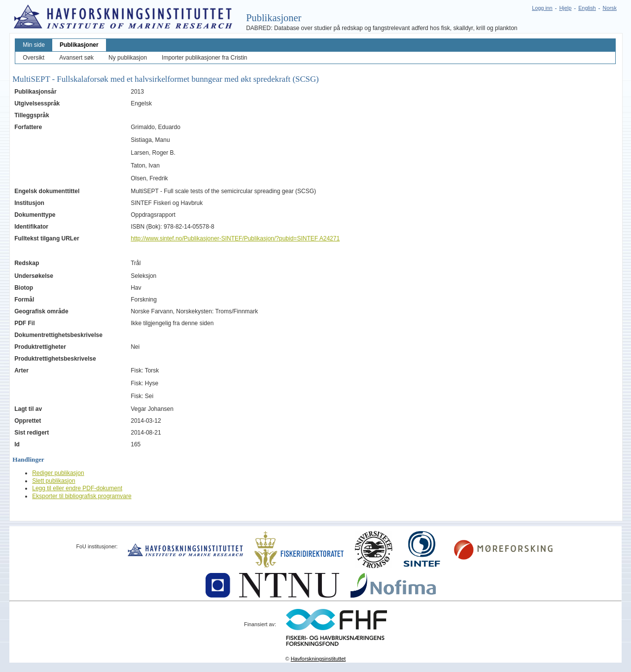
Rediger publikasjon (58, 473)
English (587, 8)
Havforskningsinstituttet (318, 659)
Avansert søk (76, 58)
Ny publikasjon (128, 58)
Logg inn (542, 8)
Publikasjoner (79, 45)
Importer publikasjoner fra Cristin (204, 58)
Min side (34, 45)
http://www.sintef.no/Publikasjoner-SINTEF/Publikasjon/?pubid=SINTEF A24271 (235, 238)
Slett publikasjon (53, 481)
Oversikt (34, 58)
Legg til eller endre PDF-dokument (77, 488)
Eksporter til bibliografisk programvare (82, 496)
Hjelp (566, 8)
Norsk (610, 8)
